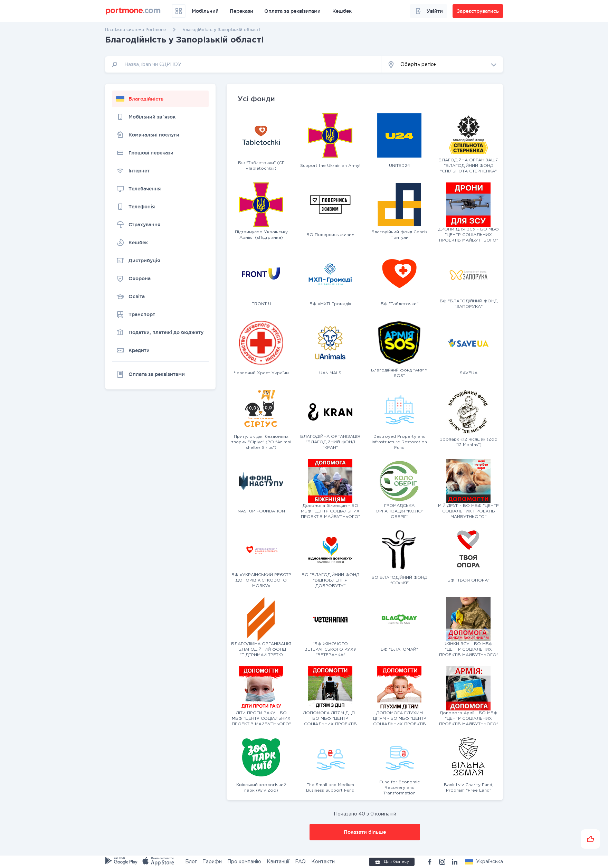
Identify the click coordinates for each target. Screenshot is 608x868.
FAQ (300, 862)
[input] (243, 64)
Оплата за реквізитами (292, 11)
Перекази (241, 11)
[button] (442, 64)
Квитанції (278, 862)
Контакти (323, 862)
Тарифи (212, 862)
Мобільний (205, 11)
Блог (191, 862)
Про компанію (244, 862)
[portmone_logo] (133, 11)
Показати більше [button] (365, 832)
